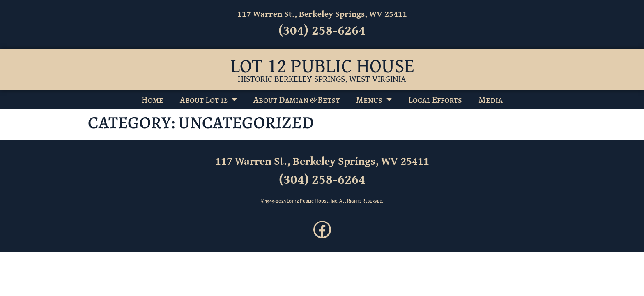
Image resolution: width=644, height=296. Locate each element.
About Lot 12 (208, 100)
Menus (374, 100)
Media (491, 100)
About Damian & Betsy (297, 100)
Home (152, 100)
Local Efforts (435, 100)
